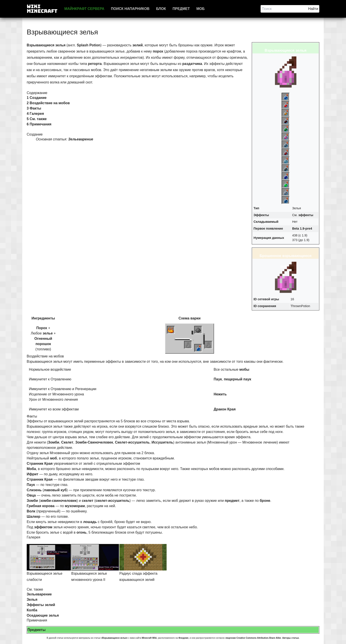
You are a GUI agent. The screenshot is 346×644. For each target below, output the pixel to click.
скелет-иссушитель (113, 501)
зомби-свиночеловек (58, 501)
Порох (42, 328)
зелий (137, 45)
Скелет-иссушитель (132, 442)
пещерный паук (237, 379)
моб (54, 458)
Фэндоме (183, 638)
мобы (244, 369)
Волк (31, 511)
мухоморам (75, 506)
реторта (95, 64)
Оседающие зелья (43, 615)
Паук (218, 379)
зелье (48, 333)
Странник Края (40, 464)
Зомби (54, 442)
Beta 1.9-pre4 (302, 229)
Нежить (220, 394)
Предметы (36, 630)
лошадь (90, 522)
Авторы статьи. (291, 638)
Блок (161, 9)
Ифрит (33, 474)
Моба (31, 469)
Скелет (67, 442)
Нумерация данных (269, 238)
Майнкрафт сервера (84, 9)
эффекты (306, 215)
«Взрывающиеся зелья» (114, 638)
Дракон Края (225, 409)
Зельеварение (81, 139)
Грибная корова (41, 506)
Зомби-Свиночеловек (94, 442)
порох (158, 51)
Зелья (32, 600)
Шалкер (34, 517)
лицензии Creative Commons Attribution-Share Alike (253, 638)
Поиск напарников (130, 9)
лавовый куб (55, 490)
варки (196, 318)
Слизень (34, 490)
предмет (232, 501)
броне (265, 501)
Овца (31, 495)
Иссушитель (162, 442)
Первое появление (268, 229)
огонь (82, 532)
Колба (32, 610)
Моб (200, 9)
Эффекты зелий (41, 605)
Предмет (181, 9)
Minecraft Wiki (149, 638)
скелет (88, 501)
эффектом (43, 527)
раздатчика (192, 64)
